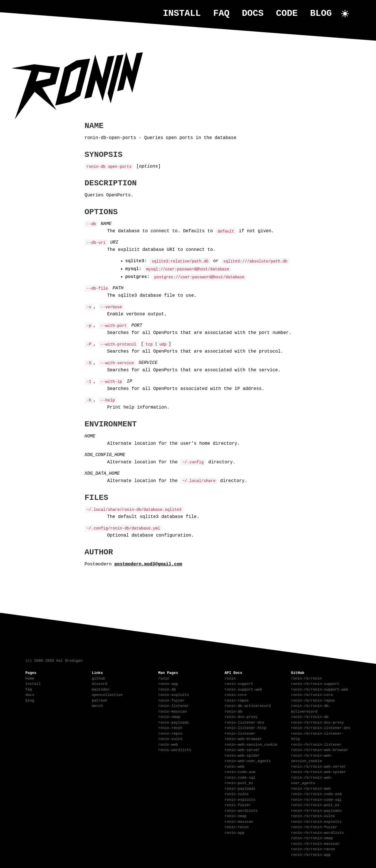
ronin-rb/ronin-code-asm (316, 793)
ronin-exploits (173, 694)
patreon (100, 700)
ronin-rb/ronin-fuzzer (314, 826)
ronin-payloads (173, 722)
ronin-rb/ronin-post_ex (315, 804)
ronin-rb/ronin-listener (316, 744)
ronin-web (168, 744)
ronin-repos (170, 733)
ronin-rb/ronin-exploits (316, 821)
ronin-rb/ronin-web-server (319, 766)
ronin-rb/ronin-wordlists (317, 832)
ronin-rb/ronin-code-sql (316, 799)
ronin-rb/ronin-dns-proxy (317, 722)
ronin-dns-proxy (241, 716)
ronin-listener (173, 705)
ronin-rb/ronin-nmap (312, 837)
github (98, 678)
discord (100, 683)
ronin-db (167, 689)
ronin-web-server (242, 749)
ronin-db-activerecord (248, 705)
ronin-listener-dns (244, 722)
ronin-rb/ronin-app (311, 854)
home (30, 678)
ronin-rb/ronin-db (310, 716)
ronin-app (168, 683)
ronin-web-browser (243, 738)
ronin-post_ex (239, 782)
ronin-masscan (172, 711)
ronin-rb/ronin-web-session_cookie (312, 758)
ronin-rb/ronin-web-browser (320, 749)
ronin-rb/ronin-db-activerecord (311, 708)
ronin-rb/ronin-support (315, 683)
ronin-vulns (170, 738)
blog (321, 13)
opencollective (107, 694)
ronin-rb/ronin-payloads (316, 810)
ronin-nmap (169, 716)
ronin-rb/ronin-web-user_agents (312, 780)
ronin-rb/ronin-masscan (315, 843)
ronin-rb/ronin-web (311, 788)
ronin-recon (170, 727)
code (287, 13)
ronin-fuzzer (171, 700)
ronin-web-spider (242, 755)
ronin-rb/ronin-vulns (313, 815)
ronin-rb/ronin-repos (313, 700)
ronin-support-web (243, 689)
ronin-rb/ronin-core (312, 694)
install (182, 13)
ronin (164, 678)
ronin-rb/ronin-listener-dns (321, 727)
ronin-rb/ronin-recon (313, 849)
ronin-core (236, 694)
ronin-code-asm (240, 771)
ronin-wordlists (175, 749)
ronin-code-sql (240, 777)
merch (97, 705)
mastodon (100, 689)
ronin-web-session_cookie (251, 744)
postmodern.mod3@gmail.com (148, 564)
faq (221, 13)
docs (253, 13)
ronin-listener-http (246, 727)
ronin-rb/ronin (306, 678)
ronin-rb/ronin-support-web (320, 689)
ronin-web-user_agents (248, 760)
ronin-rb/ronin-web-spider (319, 771)
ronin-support (239, 683)
